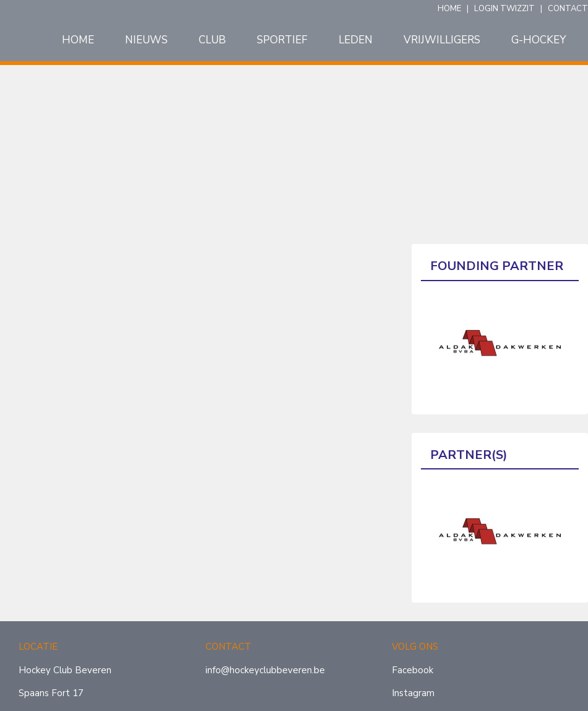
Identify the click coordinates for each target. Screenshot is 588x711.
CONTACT (568, 9)
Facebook (413, 670)
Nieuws (146, 40)
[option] (500, 343)
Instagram (413, 693)
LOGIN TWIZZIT (504, 9)
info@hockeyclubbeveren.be (265, 670)
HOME (449, 9)
